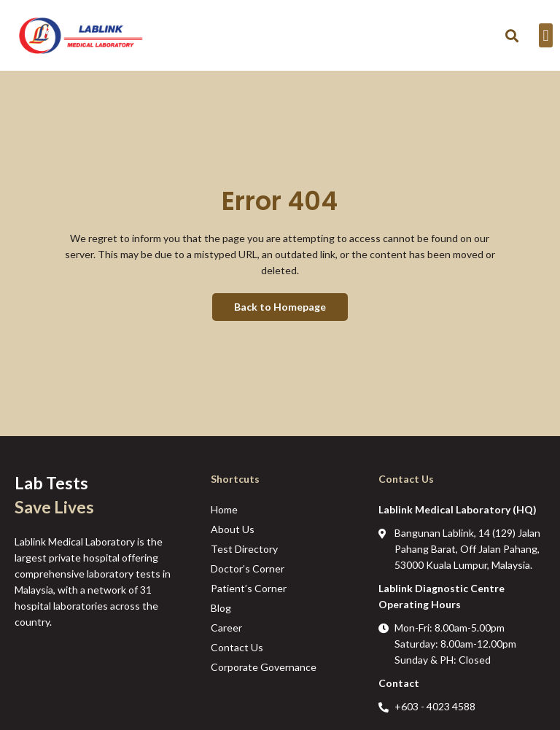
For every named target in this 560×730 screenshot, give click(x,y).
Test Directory (244, 549)
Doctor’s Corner (248, 568)
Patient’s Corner (249, 588)
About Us (233, 529)
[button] (512, 35)
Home (224, 509)
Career (226, 628)
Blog (221, 608)
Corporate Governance (264, 667)
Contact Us (237, 647)
